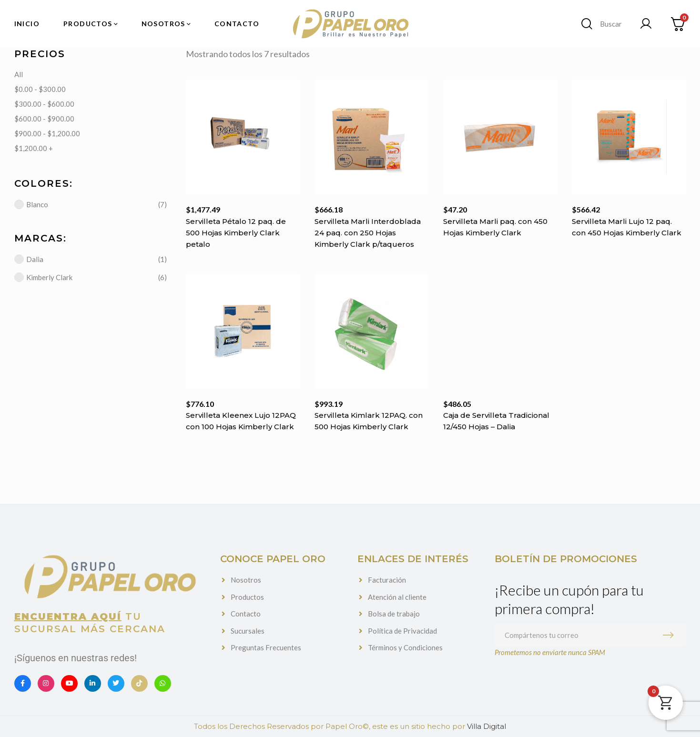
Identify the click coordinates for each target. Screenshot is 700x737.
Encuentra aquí (68, 616)
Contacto (246, 614)
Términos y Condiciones (405, 647)
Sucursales (248, 631)
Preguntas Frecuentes (266, 647)
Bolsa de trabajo (394, 614)
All (19, 74)
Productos (247, 597)
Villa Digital (487, 726)
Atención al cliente (397, 597)
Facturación (387, 580)
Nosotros (246, 580)
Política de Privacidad (402, 631)
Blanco (31, 204)
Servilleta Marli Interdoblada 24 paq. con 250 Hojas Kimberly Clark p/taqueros (368, 233)
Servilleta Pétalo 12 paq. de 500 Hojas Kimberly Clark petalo (236, 233)
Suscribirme (670, 635)
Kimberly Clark (43, 277)
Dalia (29, 259)
